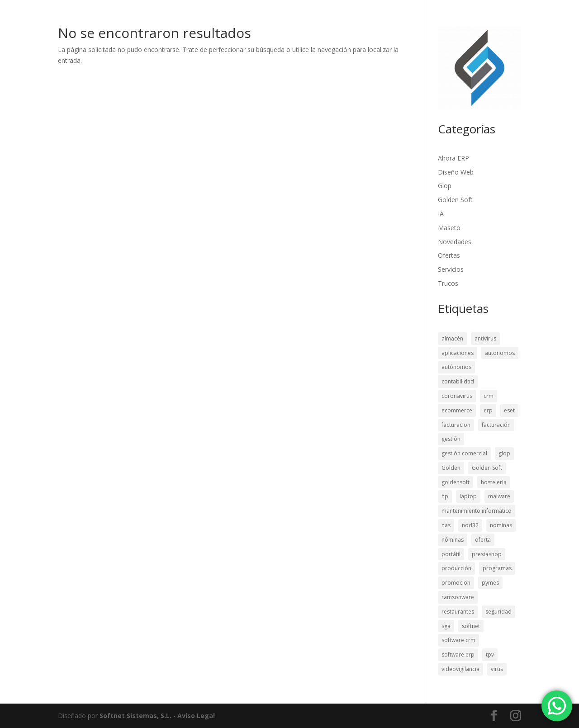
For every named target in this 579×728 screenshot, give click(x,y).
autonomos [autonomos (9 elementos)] (500, 353)
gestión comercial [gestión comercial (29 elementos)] (464, 453)
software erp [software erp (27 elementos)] (458, 655)
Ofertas (449, 255)
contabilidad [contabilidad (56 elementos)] (458, 381)
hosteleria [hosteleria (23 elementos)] (494, 482)
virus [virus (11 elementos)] (497, 669)
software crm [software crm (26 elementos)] (458, 640)
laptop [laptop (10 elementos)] (468, 496)
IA (441, 214)
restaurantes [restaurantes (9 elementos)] (458, 612)
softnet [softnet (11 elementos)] (471, 626)
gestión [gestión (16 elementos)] (451, 439)
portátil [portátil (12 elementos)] (451, 554)
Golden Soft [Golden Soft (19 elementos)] (487, 468)
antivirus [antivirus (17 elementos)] (485, 338)
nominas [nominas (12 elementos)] (501, 525)
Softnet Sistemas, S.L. (135, 716)
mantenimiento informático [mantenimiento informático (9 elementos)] (477, 511)
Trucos (448, 283)
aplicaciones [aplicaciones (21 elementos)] (458, 353)
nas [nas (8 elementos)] (446, 525)
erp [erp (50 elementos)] (488, 410)
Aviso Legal (196, 716)
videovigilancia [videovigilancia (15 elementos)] (460, 669)
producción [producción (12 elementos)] (456, 568)
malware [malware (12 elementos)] (499, 496)
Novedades (455, 242)
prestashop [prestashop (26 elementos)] (487, 554)
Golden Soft (455, 200)
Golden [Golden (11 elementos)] (451, 468)
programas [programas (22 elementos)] (497, 568)
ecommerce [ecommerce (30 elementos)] (457, 410)
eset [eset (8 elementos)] (509, 410)
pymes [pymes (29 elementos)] (490, 583)
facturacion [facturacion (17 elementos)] (456, 425)
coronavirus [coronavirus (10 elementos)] (457, 396)
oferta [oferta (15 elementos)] (483, 540)
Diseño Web (456, 172)
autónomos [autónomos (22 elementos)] (456, 367)
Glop (445, 186)
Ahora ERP (453, 158)
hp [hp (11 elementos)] (445, 496)
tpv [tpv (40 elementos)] (490, 655)
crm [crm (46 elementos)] (489, 396)
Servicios (451, 269)
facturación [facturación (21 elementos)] (496, 425)
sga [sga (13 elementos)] (446, 626)
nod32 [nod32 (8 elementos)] (470, 525)
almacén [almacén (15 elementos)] (452, 338)
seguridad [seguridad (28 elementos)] (498, 612)
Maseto (449, 228)
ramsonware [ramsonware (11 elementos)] (458, 597)
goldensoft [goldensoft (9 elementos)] (456, 482)
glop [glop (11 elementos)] (504, 453)
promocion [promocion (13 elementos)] (456, 583)
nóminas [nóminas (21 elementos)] (453, 540)
